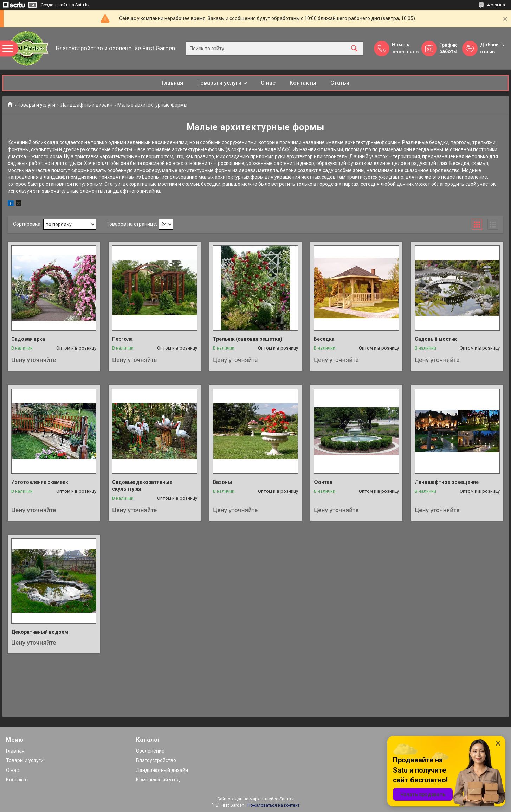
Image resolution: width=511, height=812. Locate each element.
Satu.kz (287, 799)
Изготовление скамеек (40, 482)
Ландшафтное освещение (447, 482)
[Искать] (354, 48)
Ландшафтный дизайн (86, 105)
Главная (172, 83)
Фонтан (323, 482)
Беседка (324, 339)
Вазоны (222, 482)
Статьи (340, 83)
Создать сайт (54, 5)
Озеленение (150, 751)
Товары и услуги (219, 83)
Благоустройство (156, 760)
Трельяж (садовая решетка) (248, 339)
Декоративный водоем (40, 632)
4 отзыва (496, 5)
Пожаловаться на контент (273, 805)
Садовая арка (28, 339)
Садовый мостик (436, 339)
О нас (268, 83)
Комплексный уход (158, 780)
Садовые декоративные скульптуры (142, 486)
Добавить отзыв (492, 48)
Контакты (303, 83)
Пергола (122, 339)
